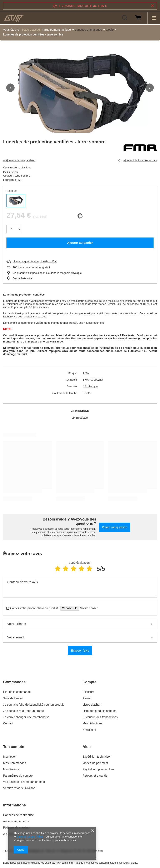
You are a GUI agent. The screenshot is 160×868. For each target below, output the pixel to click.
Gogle (110, 30)
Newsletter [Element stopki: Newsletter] (89, 730)
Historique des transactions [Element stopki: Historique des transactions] (100, 717)
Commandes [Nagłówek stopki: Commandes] (14, 682)
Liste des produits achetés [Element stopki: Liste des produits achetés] (99, 711)
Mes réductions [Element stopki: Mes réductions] (92, 723)
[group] (80, 94)
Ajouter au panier (80, 243)
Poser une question (115, 527)
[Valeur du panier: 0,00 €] (138, 18)
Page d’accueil (32, 30)
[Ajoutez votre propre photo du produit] (88, 608)
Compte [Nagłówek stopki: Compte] (89, 682)
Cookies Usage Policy (29, 837)
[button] (10, 88)
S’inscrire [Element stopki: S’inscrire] (89, 692)
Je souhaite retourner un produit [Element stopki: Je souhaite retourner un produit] (24, 711)
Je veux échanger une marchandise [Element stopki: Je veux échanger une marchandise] (26, 717)
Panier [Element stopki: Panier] (87, 698)
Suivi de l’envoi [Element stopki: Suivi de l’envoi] (13, 698)
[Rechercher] (125, 18)
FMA (86, 373)
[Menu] (154, 18)
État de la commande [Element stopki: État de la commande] (17, 692)
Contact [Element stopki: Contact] (8, 723)
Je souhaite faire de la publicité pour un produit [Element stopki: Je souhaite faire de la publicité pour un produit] (33, 705)
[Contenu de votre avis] (80, 587)
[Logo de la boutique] (14, 18)
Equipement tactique (57, 30)
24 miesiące (90, 386)
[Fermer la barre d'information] (152, 6)
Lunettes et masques (88, 30)
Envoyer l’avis (80, 651)
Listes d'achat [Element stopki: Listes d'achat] (91, 705)
